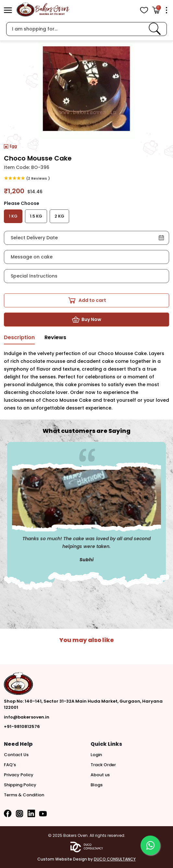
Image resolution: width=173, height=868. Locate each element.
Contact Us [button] (16, 755)
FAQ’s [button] (10, 765)
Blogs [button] (97, 785)
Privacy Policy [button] (19, 775)
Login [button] (96, 755)
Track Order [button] (103, 765)
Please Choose (22, 203)
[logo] (43, 10)
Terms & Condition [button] (24, 795)
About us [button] (100, 775)
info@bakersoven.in (27, 717)
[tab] (19, 339)
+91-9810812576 (22, 726)
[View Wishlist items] (144, 10)
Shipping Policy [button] (20, 785)
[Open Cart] (156, 10)
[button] (8, 10)
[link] (155, 29)
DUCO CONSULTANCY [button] (115, 859)
